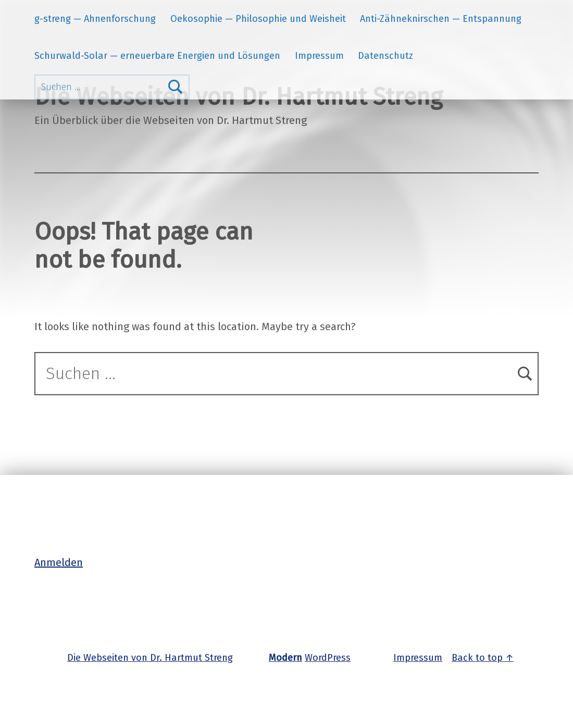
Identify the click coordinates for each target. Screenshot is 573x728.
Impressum (319, 56)
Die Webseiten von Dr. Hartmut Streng (150, 658)
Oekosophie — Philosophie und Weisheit (258, 19)
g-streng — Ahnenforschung (95, 19)
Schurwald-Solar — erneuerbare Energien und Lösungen (157, 56)
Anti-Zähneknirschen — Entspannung (441, 19)
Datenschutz (385, 56)
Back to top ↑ (483, 658)
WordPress (328, 658)
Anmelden (59, 562)
